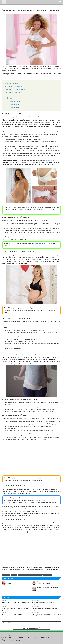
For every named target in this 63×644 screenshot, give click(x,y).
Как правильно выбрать (13, 102)
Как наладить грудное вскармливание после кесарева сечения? (46, 615)
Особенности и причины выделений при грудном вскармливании (45, 609)
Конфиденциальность (16, 635)
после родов (50, 160)
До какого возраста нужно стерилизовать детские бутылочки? (15, 609)
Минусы (9, 98)
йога (33, 500)
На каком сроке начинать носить (16, 89)
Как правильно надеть (12, 105)
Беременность (6, 575)
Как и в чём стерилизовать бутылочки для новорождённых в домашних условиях (13, 615)
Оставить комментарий (31, 628)
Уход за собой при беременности (27, 575)
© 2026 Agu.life (5, 635)
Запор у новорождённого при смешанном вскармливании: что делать (43, 603)
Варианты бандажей (12, 83)
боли (26, 503)
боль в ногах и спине (25, 337)
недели (4, 259)
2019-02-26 (5, 601)
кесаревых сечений (40, 244)
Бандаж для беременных (44, 575)
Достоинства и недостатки (13, 92)
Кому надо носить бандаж (13, 86)
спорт (43, 500)
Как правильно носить (12, 108)
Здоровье (14, 575)
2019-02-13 (5, 613)
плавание (38, 500)
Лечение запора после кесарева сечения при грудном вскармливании (16, 603)
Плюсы (9, 95)
